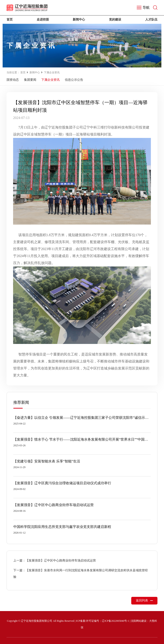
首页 (10, 20)
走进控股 (43, 20)
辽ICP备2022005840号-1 (115, 621)
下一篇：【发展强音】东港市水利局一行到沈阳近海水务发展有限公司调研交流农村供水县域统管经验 (81, 574)
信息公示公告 (74, 80)
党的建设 (115, 20)
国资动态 (13, 80)
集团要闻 (30, 80)
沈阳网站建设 (139, 621)
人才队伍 (151, 20)
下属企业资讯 (52, 72)
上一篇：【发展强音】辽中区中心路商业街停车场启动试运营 (55, 561)
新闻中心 (79, 20)
